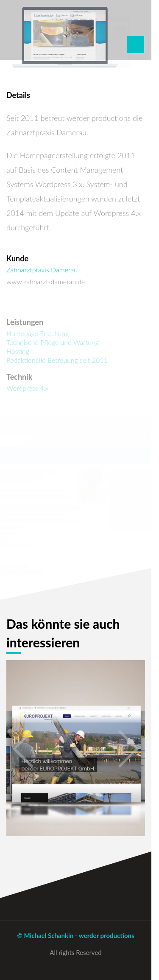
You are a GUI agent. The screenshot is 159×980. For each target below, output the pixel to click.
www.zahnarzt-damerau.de (46, 281)
